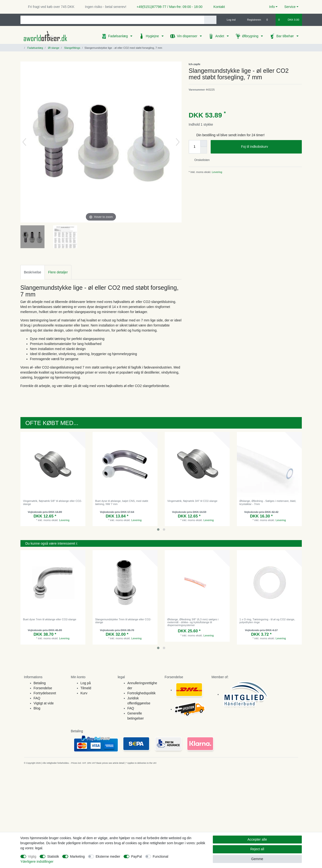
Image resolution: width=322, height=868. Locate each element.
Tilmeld (86, 688)
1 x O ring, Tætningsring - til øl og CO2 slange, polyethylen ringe (267, 621)
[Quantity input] (195, 147)
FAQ (37, 698)
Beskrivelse (33, 272)
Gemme (257, 859)
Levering (217, 172)
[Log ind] (229, 20)
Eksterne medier (108, 856)
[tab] (33, 272)
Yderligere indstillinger (37, 862)
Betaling (40, 683)
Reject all (257, 849)
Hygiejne (153, 36)
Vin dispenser (188, 36)
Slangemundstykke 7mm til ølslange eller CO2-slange (123, 621)
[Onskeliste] (270, 20)
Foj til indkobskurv (269, 147)
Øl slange (53, 48)
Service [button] (290, 7)
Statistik (53, 856)
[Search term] (112, 20)
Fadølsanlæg (119, 36)
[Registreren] (251, 20)
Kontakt (217, 7)
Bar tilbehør (285, 36)
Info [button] (272, 7)
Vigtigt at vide (44, 703)
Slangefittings (72, 48)
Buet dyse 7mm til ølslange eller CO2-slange (50, 619)
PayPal (136, 856)
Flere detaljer (58, 272)
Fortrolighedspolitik (142, 693)
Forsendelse (43, 688)
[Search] (210, 20)
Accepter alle (257, 839)
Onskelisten (200, 160)
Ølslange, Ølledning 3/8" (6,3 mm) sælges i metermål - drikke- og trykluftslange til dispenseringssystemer (193, 622)
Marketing (77, 856)
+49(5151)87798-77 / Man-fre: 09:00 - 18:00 (168, 7)
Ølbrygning (251, 36)
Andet (220, 36)
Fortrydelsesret (45, 693)
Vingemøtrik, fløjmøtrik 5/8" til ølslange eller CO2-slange (53, 502)
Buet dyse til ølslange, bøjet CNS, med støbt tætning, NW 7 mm (122, 502)
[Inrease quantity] (204, 143)
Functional (161, 856)
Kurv (84, 693)
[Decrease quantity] (204, 150)
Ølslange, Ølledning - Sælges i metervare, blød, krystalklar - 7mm (268, 502)
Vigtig (32, 856)
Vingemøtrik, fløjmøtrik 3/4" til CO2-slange (192, 501)
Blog (37, 708)
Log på (86, 683)
